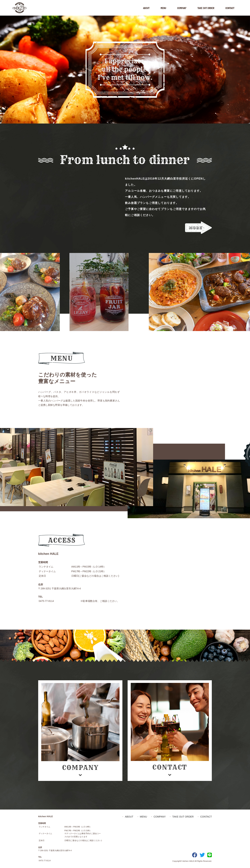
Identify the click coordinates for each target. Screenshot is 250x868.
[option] (125, 70)
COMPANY (182, 8)
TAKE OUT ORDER (206, 8)
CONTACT (230, 8)
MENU (163, 8)
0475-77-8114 (46, 601)
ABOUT (146, 8)
